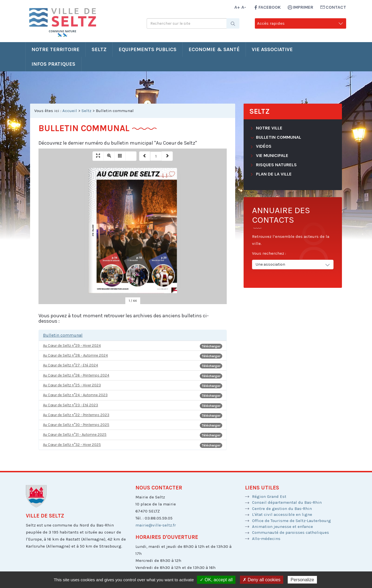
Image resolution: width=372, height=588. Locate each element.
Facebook (270, 7)
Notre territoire (55, 49)
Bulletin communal (278, 137)
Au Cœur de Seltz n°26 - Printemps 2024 (133, 376)
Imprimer (303, 7)
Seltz (99, 49)
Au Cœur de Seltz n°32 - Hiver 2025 (133, 445)
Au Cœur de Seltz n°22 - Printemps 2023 (133, 415)
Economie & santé (214, 49)
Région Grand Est (269, 496)
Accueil (70, 111)
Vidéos (263, 146)
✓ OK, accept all (216, 580)
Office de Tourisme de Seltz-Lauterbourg (292, 521)
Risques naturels (276, 165)
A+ (237, 7)
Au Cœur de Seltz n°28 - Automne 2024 (133, 356)
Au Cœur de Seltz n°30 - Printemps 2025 (133, 425)
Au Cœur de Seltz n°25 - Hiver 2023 (133, 386)
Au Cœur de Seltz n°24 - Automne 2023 (133, 396)
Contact (336, 7)
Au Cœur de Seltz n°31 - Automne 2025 (133, 435)
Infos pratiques (53, 64)
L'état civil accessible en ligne (282, 514)
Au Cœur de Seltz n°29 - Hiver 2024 (133, 346)
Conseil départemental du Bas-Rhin (287, 502)
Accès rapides (300, 23)
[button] (133, 335)
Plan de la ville (273, 174)
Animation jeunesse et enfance (283, 527)
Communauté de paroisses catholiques (291, 532)
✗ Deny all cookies (262, 580)
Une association (293, 265)
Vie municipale (272, 155)
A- (244, 7)
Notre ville (269, 128)
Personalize (302, 580)
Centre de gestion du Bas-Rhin (282, 509)
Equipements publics (148, 49)
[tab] (133, 335)
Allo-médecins (266, 539)
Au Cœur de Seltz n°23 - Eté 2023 (133, 406)
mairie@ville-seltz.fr (156, 525)
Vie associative (272, 49)
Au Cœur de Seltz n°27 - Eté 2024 (133, 366)
